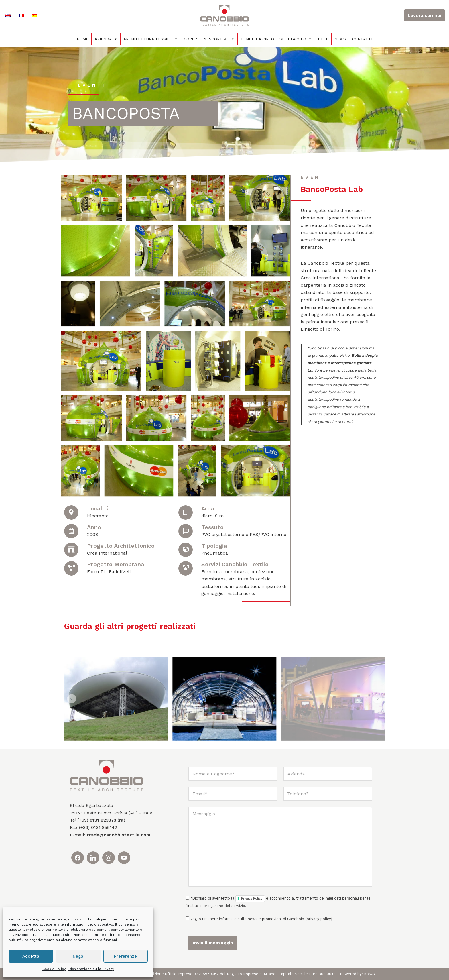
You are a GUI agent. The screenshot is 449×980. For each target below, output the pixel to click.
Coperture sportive (209, 39)
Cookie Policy (54, 969)
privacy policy (319, 919)
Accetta (31, 956)
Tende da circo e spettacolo (276, 39)
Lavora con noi (425, 15)
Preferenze (125, 956)
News (340, 39)
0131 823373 (103, 820)
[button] (72, 699)
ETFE (323, 39)
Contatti (362, 39)
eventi (92, 85)
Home (83, 39)
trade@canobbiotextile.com (119, 835)
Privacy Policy (252, 898)
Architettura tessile (151, 39)
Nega (78, 956)
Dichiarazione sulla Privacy (91, 969)
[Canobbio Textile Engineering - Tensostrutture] (224, 15)
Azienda (106, 39)
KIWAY (370, 974)
